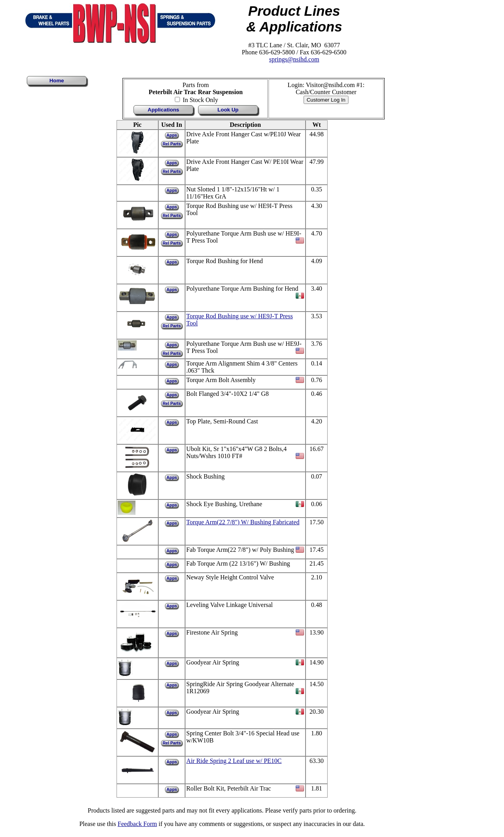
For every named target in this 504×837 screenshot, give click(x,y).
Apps (172, 135)
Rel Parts (172, 144)
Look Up (228, 110)
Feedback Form (137, 824)
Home (57, 81)
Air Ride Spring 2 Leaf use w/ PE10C (234, 761)
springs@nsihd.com (294, 59)
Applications (163, 110)
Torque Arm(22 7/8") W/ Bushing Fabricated (243, 522)
